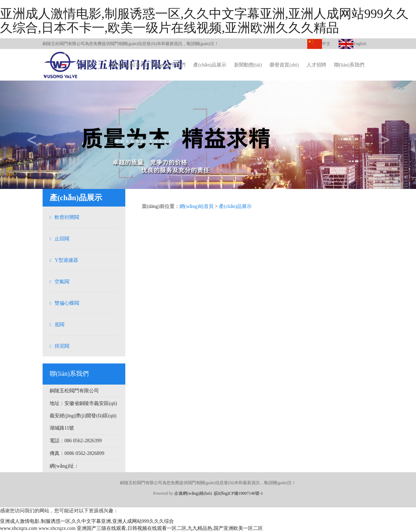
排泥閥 (62, 346)
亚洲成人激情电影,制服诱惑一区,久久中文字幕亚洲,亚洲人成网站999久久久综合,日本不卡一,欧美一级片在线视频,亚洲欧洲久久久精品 (204, 21)
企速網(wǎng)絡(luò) (193, 493)
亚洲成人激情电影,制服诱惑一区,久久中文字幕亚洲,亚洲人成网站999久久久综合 (87, 521)
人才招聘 (316, 65)
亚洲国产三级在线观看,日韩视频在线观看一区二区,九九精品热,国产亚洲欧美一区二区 (170, 528)
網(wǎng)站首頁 (128, 65)
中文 (319, 44)
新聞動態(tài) (248, 65)
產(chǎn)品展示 (210, 65)
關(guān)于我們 (169, 65)
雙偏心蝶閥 (67, 303)
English (352, 44)
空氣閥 (62, 282)
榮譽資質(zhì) (284, 65)
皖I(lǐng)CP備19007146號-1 (238, 493)
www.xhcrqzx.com (19, 528)
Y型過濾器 (66, 260)
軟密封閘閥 (67, 217)
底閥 (59, 325)
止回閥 (62, 239)
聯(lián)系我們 (349, 65)
